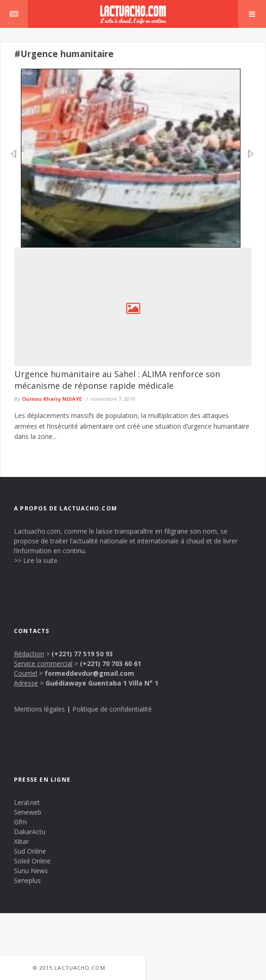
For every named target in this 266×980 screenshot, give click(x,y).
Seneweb (28, 812)
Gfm (20, 822)
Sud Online (30, 851)
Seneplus (27, 880)
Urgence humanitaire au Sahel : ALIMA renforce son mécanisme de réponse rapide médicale (117, 379)
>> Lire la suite (36, 560)
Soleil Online (32, 861)
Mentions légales (39, 709)
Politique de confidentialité (112, 709)
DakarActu (30, 832)
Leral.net (27, 802)
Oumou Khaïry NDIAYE (52, 399)
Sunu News (31, 871)
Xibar (21, 841)
